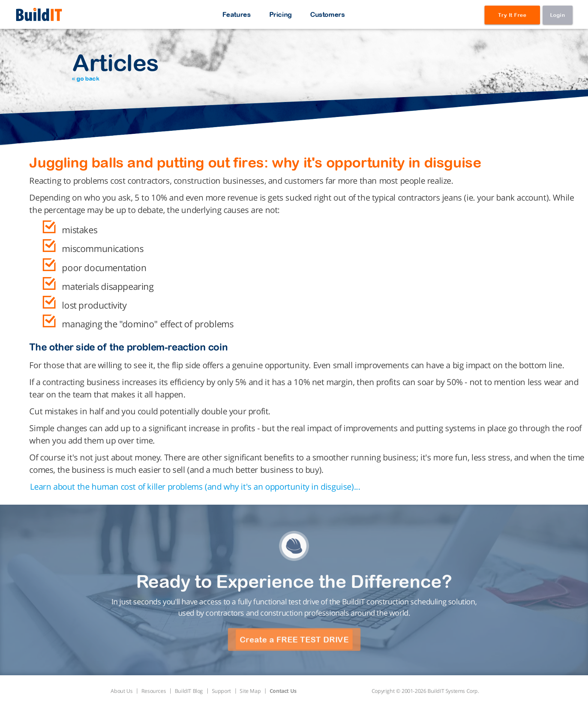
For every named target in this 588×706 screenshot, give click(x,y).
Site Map (250, 691)
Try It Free (512, 15)
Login (558, 15)
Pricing (280, 14)
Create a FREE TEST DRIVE (294, 640)
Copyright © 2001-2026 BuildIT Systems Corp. (425, 691)
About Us (121, 691)
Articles (115, 65)
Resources (154, 691)
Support (221, 691)
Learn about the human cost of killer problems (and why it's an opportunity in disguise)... (195, 486)
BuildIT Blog (189, 691)
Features (237, 14)
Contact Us (283, 691)
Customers (327, 14)
